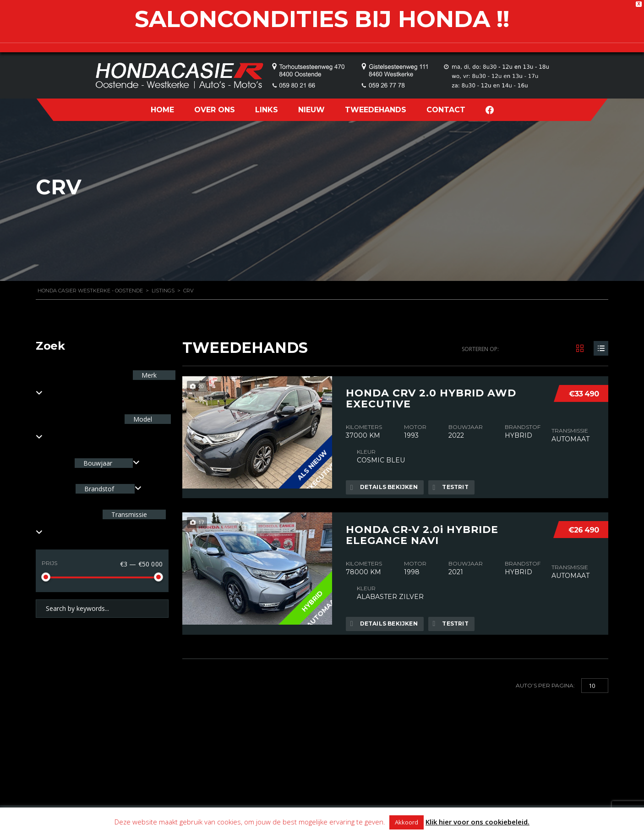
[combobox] (107, 463)
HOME (162, 110)
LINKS (267, 110)
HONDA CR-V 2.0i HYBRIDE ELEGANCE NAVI (422, 534)
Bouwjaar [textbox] (98, 463)
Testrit (451, 487)
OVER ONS (215, 110)
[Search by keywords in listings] (102, 609)
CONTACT (446, 110)
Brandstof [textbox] (99, 489)
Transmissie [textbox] (128, 514)
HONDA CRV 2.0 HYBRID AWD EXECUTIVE (431, 398)
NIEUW (311, 110)
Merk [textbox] (148, 375)
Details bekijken (384, 487)
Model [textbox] (142, 419)
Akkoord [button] (407, 822)
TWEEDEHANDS (376, 110)
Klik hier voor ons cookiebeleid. (478, 822)
